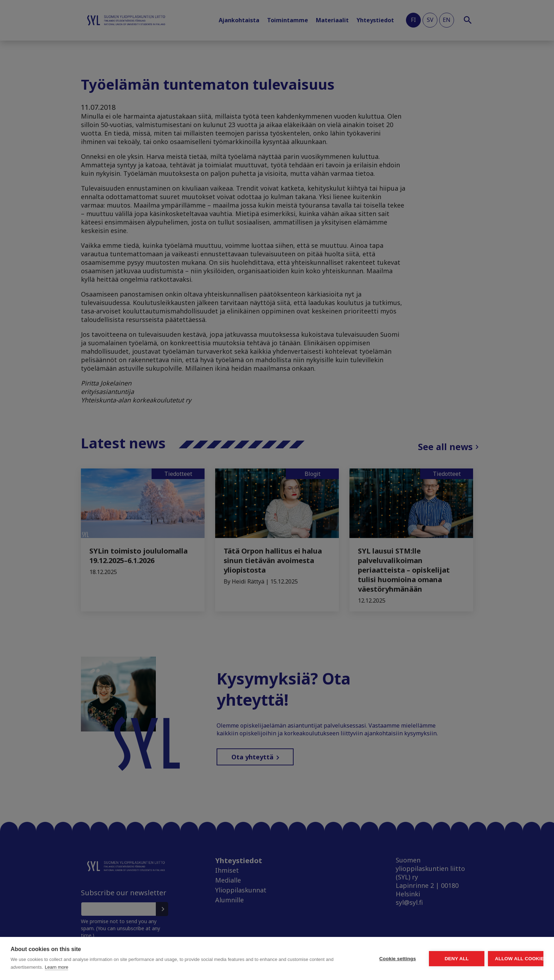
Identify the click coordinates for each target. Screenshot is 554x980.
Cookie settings (331, 959)
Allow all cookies (502, 959)
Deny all (417, 959)
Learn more (131, 967)
